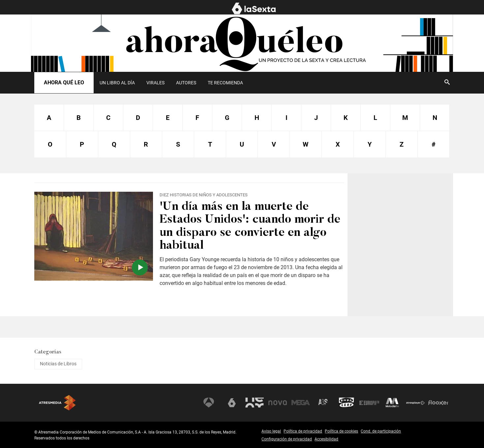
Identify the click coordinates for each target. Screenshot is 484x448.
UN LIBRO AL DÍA (117, 83)
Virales (155, 83)
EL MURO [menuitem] (398, 7)
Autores (186, 83)
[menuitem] (117, 83)
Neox (255, 403)
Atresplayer (415, 403)
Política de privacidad (303, 431)
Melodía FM (392, 403)
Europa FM (369, 403)
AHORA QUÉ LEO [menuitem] (436, 7)
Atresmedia (57, 403)
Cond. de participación (381, 431)
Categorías (48, 352)
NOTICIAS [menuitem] (329, 7)
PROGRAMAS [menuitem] (363, 7)
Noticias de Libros (58, 364)
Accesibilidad (326, 439)
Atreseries (323, 403)
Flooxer (438, 403)
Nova (278, 403)
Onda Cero (347, 403)
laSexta (232, 403)
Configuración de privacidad (287, 439)
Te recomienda (225, 83)
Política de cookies (341, 431)
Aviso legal (271, 431)
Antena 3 (209, 403)
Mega (301, 403)
